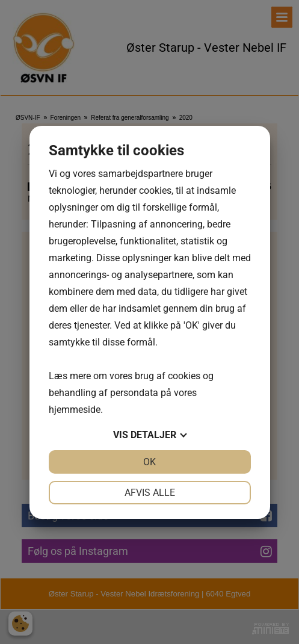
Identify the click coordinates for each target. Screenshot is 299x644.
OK (149, 462)
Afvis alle (150, 493)
